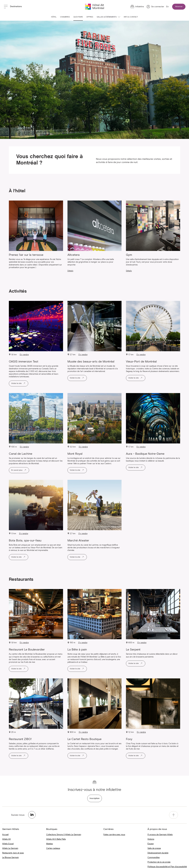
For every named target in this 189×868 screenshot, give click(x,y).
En (167, 7)
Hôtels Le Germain (10, 848)
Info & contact (131, 17)
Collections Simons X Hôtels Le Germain (64, 835)
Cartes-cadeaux (53, 848)
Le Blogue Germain (10, 858)
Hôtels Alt (6, 839)
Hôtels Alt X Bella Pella (56, 839)
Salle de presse (154, 848)
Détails (70, 271)
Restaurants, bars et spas (13, 853)
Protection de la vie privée (159, 862)
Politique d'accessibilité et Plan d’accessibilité (167, 867)
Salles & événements (108, 17)
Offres (90, 17)
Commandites (154, 858)
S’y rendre (24, 355)
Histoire (151, 839)
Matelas (50, 844)
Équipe (151, 844)
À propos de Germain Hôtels (160, 835)
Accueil (5, 835)
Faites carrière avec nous (114, 835)
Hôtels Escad (8, 844)
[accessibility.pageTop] (173, 815)
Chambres (65, 17)
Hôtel (54, 17)
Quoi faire (78, 17)
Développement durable (158, 853)
